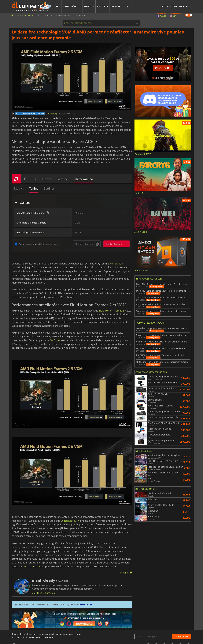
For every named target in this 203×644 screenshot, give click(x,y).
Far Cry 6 (55, 340)
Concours (103, 6)
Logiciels (89, 6)
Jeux (58, 6)
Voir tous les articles (43, 593)
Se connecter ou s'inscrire (175, 6)
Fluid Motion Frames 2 (112, 311)
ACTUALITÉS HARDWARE (30, 114)
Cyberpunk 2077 (70, 521)
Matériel (116, 6)
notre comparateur (34, 566)
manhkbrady (52, 114)
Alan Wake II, (117, 264)
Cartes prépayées (72, 6)
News (127, 6)
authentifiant (85, 605)
